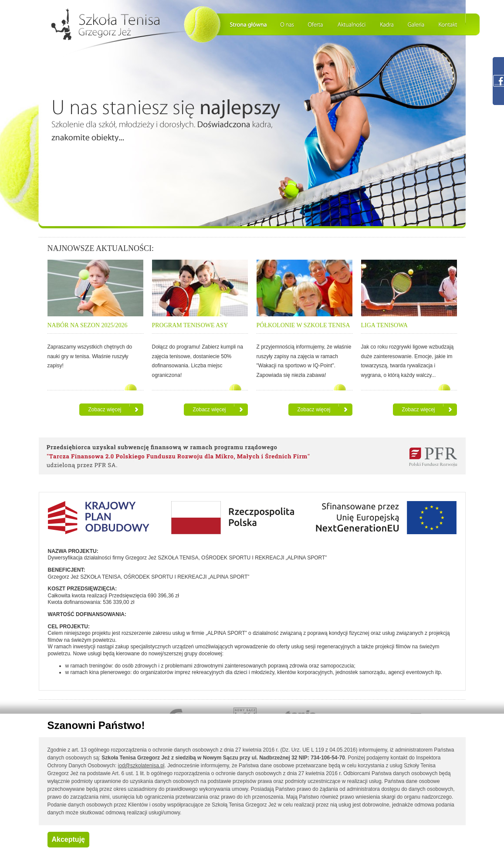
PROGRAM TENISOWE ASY (190, 325)
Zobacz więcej (105, 410)
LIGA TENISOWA (384, 325)
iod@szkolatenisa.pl (141, 766)
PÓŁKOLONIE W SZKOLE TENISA (303, 325)
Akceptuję (68, 839)
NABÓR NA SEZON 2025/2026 (88, 325)
